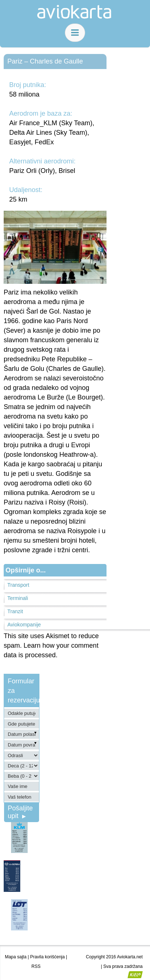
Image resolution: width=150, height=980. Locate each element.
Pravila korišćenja (48, 957)
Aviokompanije (24, 625)
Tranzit (15, 611)
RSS (36, 966)
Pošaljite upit (20, 812)
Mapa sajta (16, 957)
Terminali (18, 598)
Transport (18, 585)
